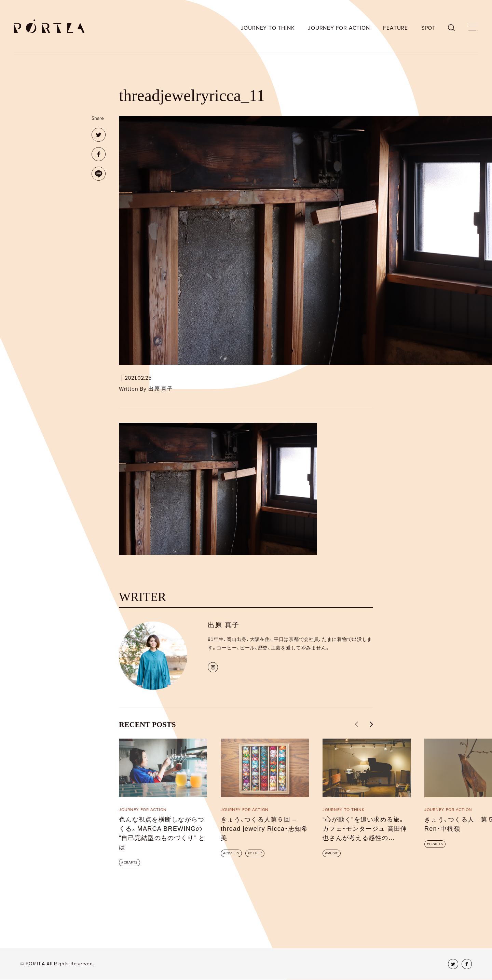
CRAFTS (131, 863)
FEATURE (395, 28)
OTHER (256, 853)
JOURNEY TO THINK (268, 28)
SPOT (428, 28)
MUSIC (333, 853)
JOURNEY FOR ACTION (339, 28)
